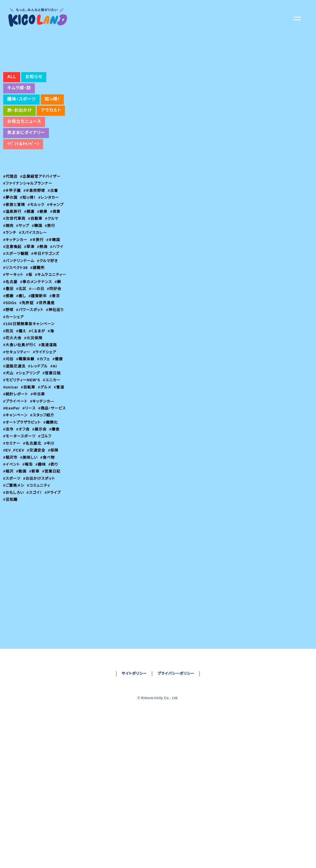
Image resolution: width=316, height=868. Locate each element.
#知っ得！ (28, 234)
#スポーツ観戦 (16, 290)
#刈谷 (9, 403)
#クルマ (53, 255)
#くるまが (38, 375)
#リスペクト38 (16, 304)
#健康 (59, 403)
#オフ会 (23, 480)
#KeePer (12, 452)
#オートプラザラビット (23, 473)
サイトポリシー (134, 753)
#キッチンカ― (44, 445)
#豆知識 (11, 550)
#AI (55, 410)
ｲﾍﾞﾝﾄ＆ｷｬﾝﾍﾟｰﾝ (23, 181)
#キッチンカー (16, 276)
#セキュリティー (17, 396)
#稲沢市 (11, 508)
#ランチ (10, 269)
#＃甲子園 (12, 227)
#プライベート (16, 445)
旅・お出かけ (19, 147)
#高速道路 (49, 389)
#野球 (47, 346)
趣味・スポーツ (22, 136)
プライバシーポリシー (176, 753)
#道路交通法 (14, 410)
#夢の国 (11, 234)
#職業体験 (26, 403)
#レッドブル (39, 410)
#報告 (29, 515)
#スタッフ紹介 (16, 466)
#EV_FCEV (14, 501)
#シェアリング (29, 417)
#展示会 (40, 480)
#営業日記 (52, 522)
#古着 (53, 227)
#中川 (50, 494)
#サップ (23, 262)
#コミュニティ (39, 536)
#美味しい (30, 508)
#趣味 (42, 515)
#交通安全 (90, 169)
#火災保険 (34, 382)
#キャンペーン (46, 459)
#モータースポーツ (20, 487)
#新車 (35, 522)
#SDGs (57, 340)
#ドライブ (55, 543)
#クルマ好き (49, 297)
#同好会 (45, 333)
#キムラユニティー (19, 319)
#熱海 (43, 283)
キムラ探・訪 (19, 125)
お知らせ (33, 114)
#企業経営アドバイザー (41, 213)
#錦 (42, 325)
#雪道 (61, 431)
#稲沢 (9, 522)
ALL (11, 114)
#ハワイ (58, 283)
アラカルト (51, 147)
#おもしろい (14, 543)
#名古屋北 (33, 494)
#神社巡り (43, 354)
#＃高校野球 (35, 227)
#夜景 (56, 248)
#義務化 (53, 473)
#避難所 (39, 304)
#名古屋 (45, 319)
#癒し (8, 340)
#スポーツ (12, 529)
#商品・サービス (17, 459)
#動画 (22, 522)
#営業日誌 (53, 417)
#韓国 (38, 262)
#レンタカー (50, 234)
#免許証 (11, 346)
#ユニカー (52, 424)
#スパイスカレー (34, 269)
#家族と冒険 (14, 241)
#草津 (30, 283)
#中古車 (39, 438)
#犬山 (9, 417)
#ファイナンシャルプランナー (28, 220)
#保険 (53, 501)
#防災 (9, 375)
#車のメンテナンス (20, 325)
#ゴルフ (46, 487)
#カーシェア (14, 361)
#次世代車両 (14, 255)
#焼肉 (9, 262)
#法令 (9, 480)
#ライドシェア (46, 396)
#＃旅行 (38, 276)
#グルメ (46, 431)
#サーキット (14, 311)
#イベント (12, 515)
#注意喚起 (13, 283)
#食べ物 (49, 508)
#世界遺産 (30, 346)
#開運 (30, 248)
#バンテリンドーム (19, 297)
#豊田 (53, 325)
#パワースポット (18, 354)
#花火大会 (13, 382)
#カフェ (44, 403)
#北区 (9, 333)
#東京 (43, 340)
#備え (22, 375)
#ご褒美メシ (14, 536)
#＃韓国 (54, 276)
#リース (30, 452)
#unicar (11, 431)
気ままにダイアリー (26, 170)
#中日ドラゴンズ (46, 290)
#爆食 (56, 480)
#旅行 (51, 262)
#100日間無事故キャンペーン (29, 368)
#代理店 (11, 213)
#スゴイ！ (36, 543)
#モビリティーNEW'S (22, 424)
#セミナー (12, 494)
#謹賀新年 (25, 340)
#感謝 (60, 333)
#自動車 (36, 255)
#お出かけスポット (40, 529)
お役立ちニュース (24, 158)
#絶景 (43, 248)
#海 (53, 375)
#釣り (55, 515)
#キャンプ (57, 241)
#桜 (30, 311)
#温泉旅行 (13, 248)
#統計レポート (16, 438)
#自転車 (29, 431)
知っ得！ (53, 136)
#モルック (37, 241)
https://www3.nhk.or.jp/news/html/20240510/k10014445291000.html (170, 155)
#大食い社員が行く (20, 389)
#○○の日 (26, 333)
